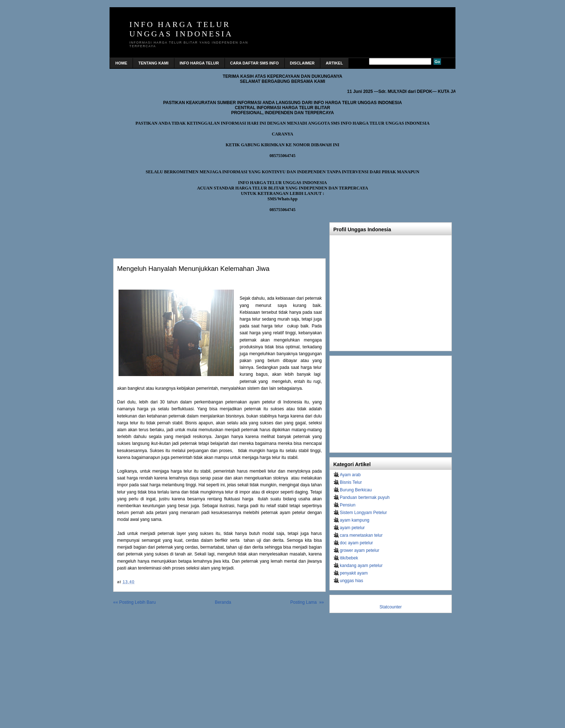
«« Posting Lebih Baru (134, 602)
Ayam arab (350, 475)
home (121, 63)
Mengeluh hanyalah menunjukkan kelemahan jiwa (193, 269)
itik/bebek (349, 558)
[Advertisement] (197, 233)
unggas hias (352, 581)
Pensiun (348, 505)
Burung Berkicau (356, 490)
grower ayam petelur (359, 550)
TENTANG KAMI (154, 63)
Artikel (334, 63)
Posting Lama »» (307, 602)
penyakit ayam (354, 573)
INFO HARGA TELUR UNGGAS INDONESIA (181, 29)
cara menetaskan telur (361, 535)
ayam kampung (355, 520)
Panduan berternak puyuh (365, 497)
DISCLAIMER (302, 63)
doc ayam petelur (356, 543)
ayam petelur (352, 528)
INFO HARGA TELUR (199, 63)
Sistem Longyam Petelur (363, 513)
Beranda (223, 602)
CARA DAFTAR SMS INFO (255, 63)
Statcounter (390, 607)
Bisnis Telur (351, 482)
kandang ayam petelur (361, 566)
